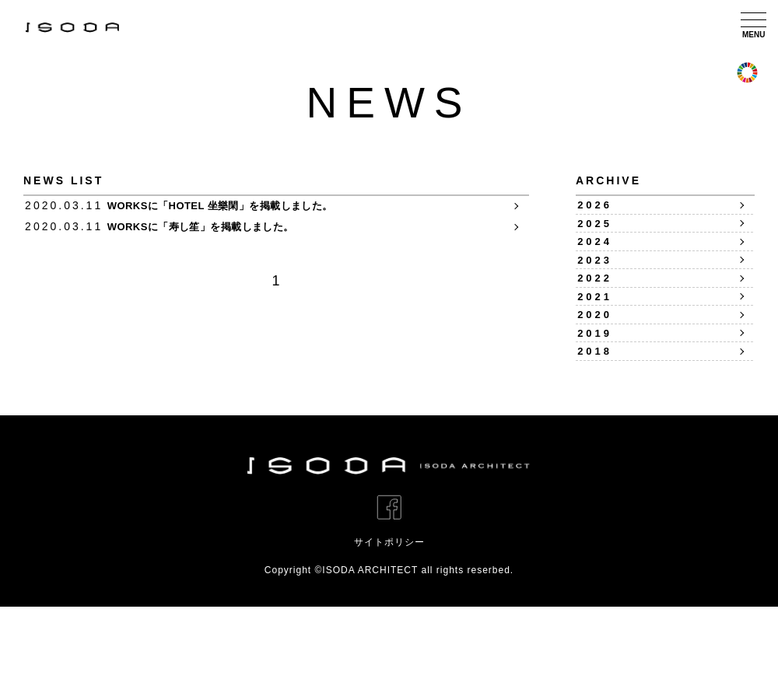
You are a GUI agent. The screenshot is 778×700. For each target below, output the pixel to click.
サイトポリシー (389, 635)
